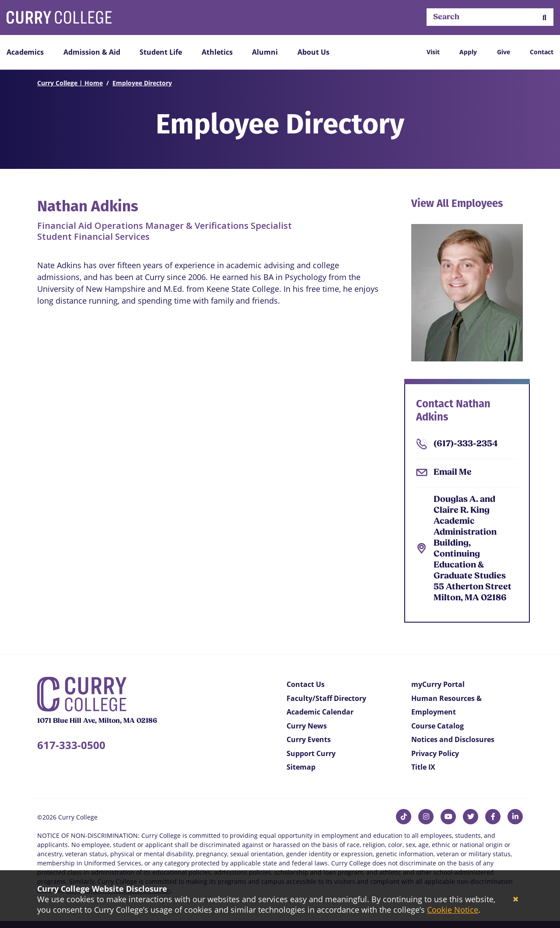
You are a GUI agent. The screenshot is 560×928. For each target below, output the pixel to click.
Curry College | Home (70, 83)
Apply (468, 52)
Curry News (307, 726)
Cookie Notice (453, 910)
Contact (542, 52)
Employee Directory (142, 83)
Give (504, 52)
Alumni (265, 52)
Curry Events (309, 739)
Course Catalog (437, 726)
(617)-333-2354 (466, 444)
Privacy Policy (435, 753)
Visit (433, 52)
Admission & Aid (92, 52)
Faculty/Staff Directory (326, 698)
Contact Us (306, 684)
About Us (313, 52)
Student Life (161, 52)
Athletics (217, 52)
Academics (25, 52)
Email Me (453, 473)
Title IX (423, 767)
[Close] (516, 899)
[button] (544, 17)
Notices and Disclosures (453, 739)
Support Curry (311, 753)
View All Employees (457, 203)
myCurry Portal (438, 684)
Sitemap (301, 767)
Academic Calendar (320, 712)
